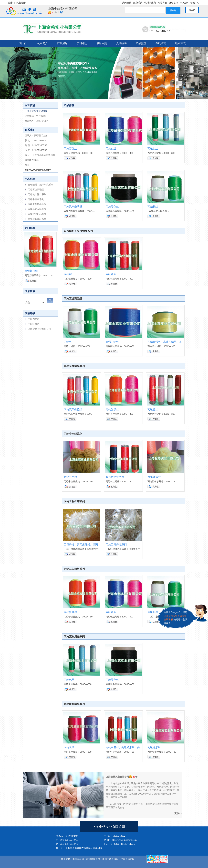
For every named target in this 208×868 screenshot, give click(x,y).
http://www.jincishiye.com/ (38, 170)
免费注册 (21, 3)
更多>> (178, 813)
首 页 (23, 43)
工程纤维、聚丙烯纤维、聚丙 (81, 545)
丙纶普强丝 (31, 271)
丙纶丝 (68, 274)
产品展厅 (62, 43)
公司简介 (43, 43)
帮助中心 (195, 3)
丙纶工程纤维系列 (37, 204)
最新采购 (102, 43)
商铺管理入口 (93, 859)
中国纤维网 (34, 324)
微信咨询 (174, 3)
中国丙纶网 (34, 319)
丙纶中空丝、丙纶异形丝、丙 (123, 747)
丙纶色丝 (111, 149)
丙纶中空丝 (70, 477)
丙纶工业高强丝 (36, 190)
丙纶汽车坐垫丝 (73, 207)
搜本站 (173, 10)
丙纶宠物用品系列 (37, 214)
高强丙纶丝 (112, 342)
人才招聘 (121, 43)
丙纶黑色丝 (112, 207)
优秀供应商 (150, 3)
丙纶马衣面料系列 (37, 209)
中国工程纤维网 (110, 859)
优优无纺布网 (128, 859)
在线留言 (161, 43)
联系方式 (180, 43)
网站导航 (162, 3)
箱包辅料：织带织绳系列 (41, 185)
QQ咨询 (184, 3)
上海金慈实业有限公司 (63, 9)
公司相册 (82, 43)
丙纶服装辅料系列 (37, 219)
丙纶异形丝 (112, 409)
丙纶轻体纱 (154, 477)
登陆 (10, 3)
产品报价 (141, 43)
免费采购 (138, 3)
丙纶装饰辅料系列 (37, 194)
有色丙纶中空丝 (115, 477)
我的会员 (127, 3)
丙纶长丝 (153, 207)
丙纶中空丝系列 (36, 199)
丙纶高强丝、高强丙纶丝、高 (165, 342)
